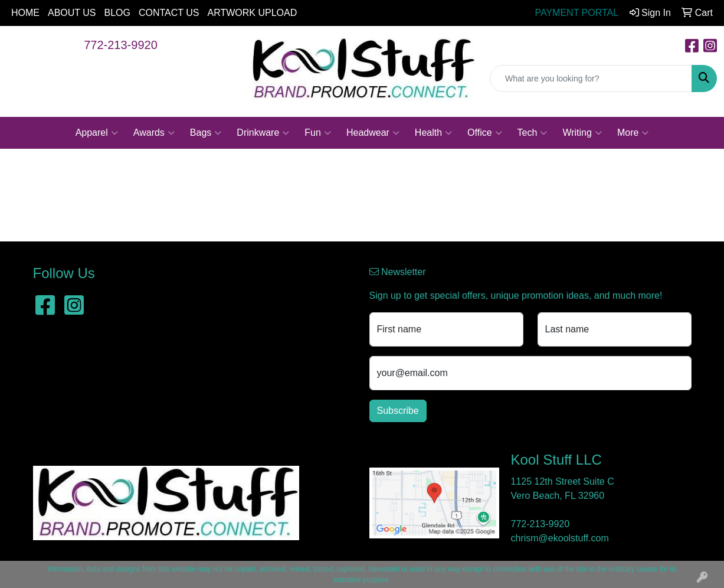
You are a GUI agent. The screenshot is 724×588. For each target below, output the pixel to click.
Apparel (97, 133)
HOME (25, 13)
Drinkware (263, 133)
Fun (318, 133)
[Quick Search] (591, 79)
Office (485, 133)
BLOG (117, 13)
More (633, 133)
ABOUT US (72, 13)
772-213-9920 (121, 45)
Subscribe (398, 411)
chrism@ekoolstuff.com (560, 538)
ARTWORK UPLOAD (253, 13)
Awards (154, 133)
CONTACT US (169, 13)
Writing (582, 133)
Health (433, 133)
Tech (533, 133)
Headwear (373, 133)
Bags (206, 133)
